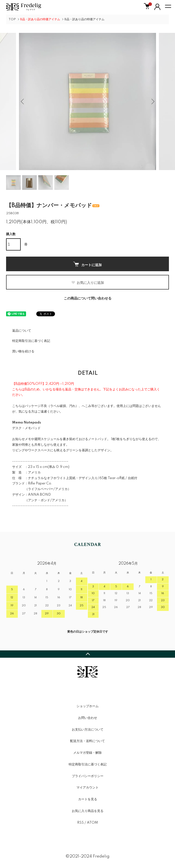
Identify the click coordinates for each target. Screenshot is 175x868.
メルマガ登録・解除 (87, 753)
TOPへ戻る (87, 654)
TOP (12, 19)
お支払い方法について (88, 730)
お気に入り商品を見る (88, 811)
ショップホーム (87, 706)
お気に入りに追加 (87, 283)
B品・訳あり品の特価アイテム (84, 19)
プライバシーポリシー (88, 776)
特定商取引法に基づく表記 (31, 341)
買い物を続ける (23, 351)
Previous (23, 101)
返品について (22, 331)
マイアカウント (87, 788)
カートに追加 (87, 264)
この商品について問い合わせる (88, 299)
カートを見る (88, 799)
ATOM (92, 823)
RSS (80, 823)
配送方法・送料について (87, 741)
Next (152, 101)
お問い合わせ (88, 718)
